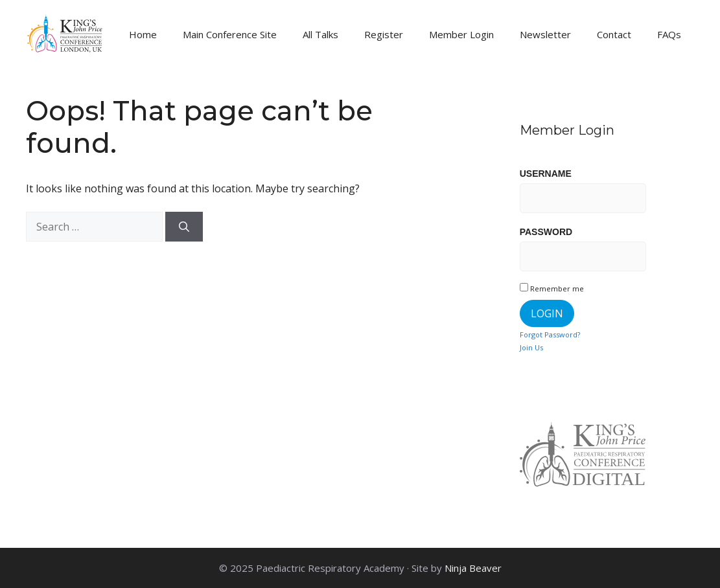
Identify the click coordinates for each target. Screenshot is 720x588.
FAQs (669, 34)
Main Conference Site (230, 34)
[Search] (184, 227)
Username (546, 174)
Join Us (531, 347)
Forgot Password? (550, 334)
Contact (614, 34)
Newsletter (545, 34)
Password (546, 232)
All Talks (320, 34)
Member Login (461, 34)
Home (143, 34)
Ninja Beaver (473, 568)
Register (384, 34)
